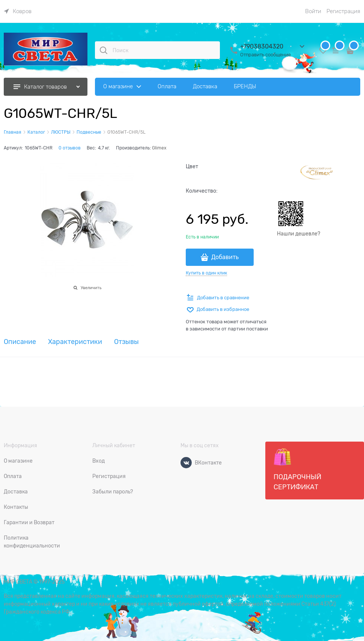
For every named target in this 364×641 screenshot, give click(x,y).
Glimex (159, 148)
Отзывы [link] (126, 342)
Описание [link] (20, 342)
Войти (313, 11)
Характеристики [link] (75, 342)
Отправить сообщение (265, 55)
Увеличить (91, 288)
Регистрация (343, 11)
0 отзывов (70, 148)
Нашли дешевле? (299, 234)
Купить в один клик (206, 273)
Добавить (225, 257)
